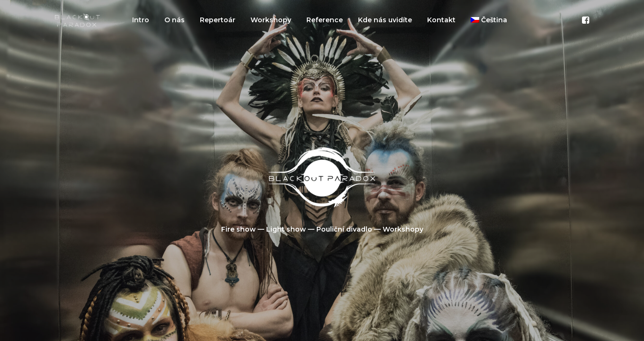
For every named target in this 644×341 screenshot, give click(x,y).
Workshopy (271, 20)
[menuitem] (141, 20)
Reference (325, 20)
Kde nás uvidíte (385, 20)
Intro (141, 20)
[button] (585, 20)
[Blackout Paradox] (77, 20)
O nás (174, 20)
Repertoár (218, 20)
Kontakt (441, 20)
